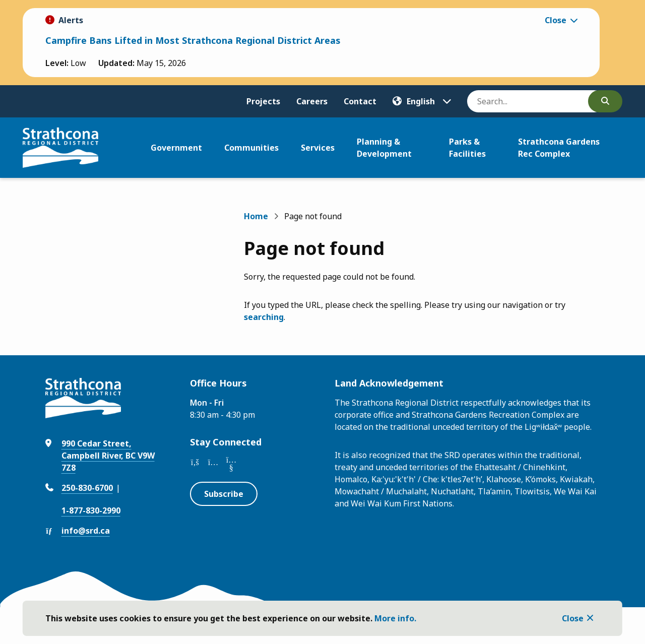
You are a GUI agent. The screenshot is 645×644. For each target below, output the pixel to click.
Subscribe (224, 494)
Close (573, 618)
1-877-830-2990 (91, 510)
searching (264, 317)
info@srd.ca (86, 531)
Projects (263, 101)
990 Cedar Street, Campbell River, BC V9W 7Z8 (108, 456)
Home (256, 216)
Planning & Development (384, 148)
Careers (312, 101)
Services (318, 148)
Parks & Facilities (467, 148)
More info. (395, 618)
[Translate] (422, 101)
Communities (251, 148)
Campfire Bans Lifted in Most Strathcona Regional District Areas (193, 40)
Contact (360, 101)
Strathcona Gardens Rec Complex (559, 148)
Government (176, 148)
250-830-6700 (87, 488)
